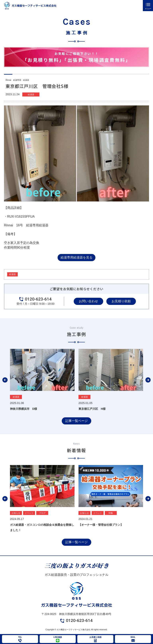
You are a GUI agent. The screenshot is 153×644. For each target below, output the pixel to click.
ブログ (42, 523)
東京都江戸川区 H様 (92, 419)
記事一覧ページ (76, 431)
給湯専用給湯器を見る (76, 257)
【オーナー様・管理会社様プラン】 (101, 535)
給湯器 (31, 94)
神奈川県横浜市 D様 (24, 419)
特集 (111, 523)
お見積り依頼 (121, 301)
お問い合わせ (88, 301)
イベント (29, 523)
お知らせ (16, 523)
